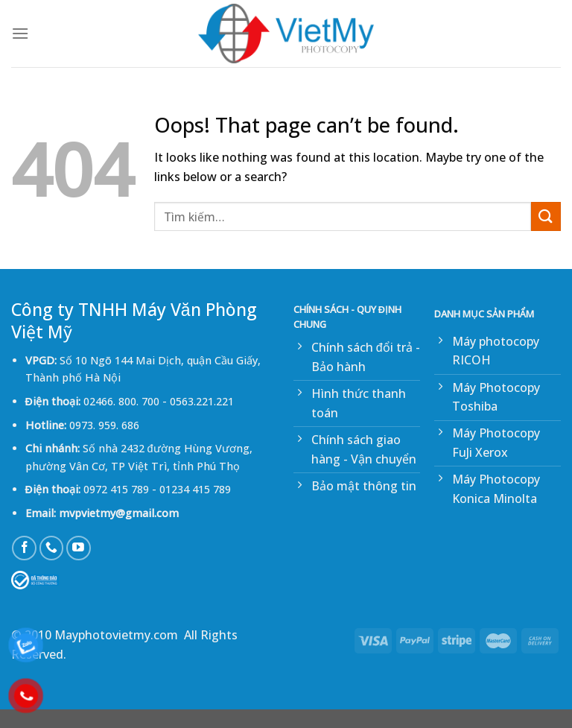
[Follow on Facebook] (24, 548)
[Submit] (546, 216)
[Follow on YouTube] (79, 548)
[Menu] (20, 33)
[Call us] (52, 548)
